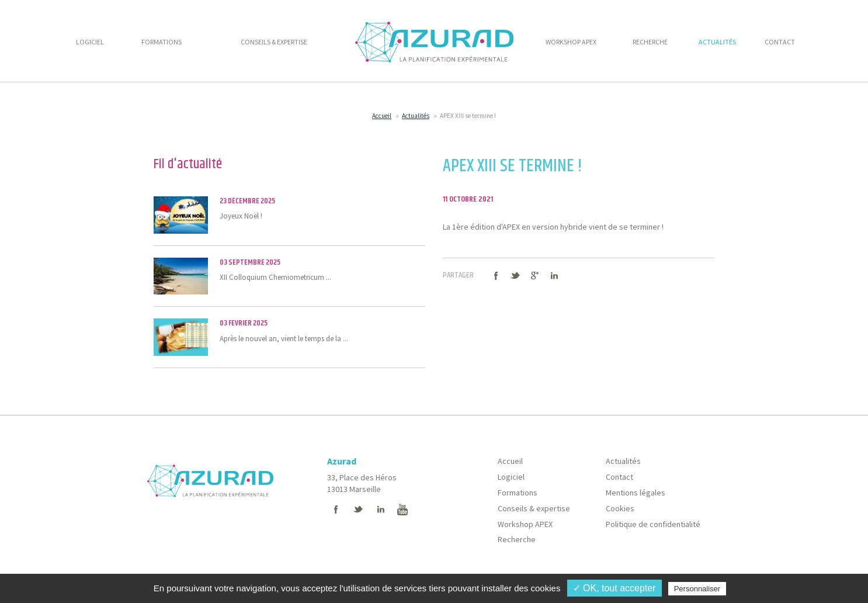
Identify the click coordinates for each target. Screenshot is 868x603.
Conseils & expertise (534, 508)
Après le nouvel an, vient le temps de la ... (289, 337)
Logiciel (511, 477)
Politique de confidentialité (653, 524)
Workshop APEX (525, 524)
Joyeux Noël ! (289, 214)
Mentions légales (636, 493)
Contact (619, 477)
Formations (518, 493)
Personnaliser (697, 589)
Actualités (416, 116)
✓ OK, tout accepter (614, 588)
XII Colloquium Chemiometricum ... (289, 276)
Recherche (517, 539)
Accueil (382, 116)
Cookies (620, 508)
